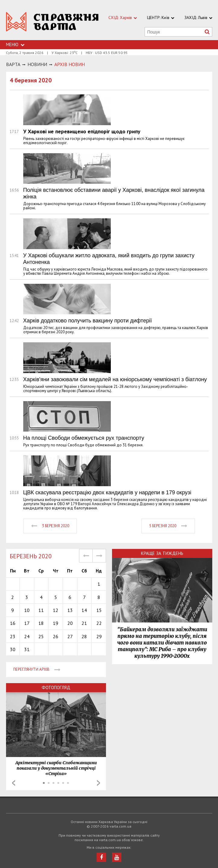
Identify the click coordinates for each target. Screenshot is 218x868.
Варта (13, 64)
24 (27, 636)
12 (56, 610)
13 (70, 610)
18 (41, 623)
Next (98, 783)
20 (70, 623)
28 (84, 636)
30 (13, 649)
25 (41, 636)
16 (13, 623)
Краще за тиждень (162, 553)
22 (99, 623)
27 (70, 636)
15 (99, 610)
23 (13, 636)
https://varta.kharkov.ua (52, 23)
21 (84, 623)
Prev (14, 783)
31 (27, 649)
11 (41, 610)
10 (27, 610)
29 (99, 636)
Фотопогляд (56, 687)
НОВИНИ (37, 64)
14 (84, 610)
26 (56, 636)
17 (27, 623)
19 (56, 623)
